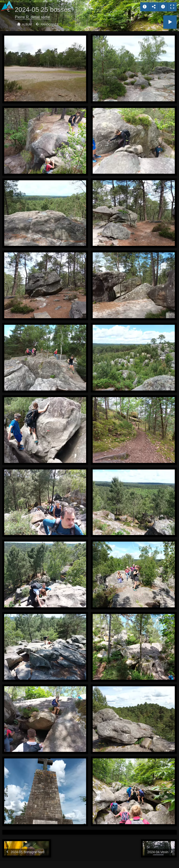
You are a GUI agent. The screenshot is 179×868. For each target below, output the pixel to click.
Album (27, 25)
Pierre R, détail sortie (32, 17)
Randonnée (50, 25)
